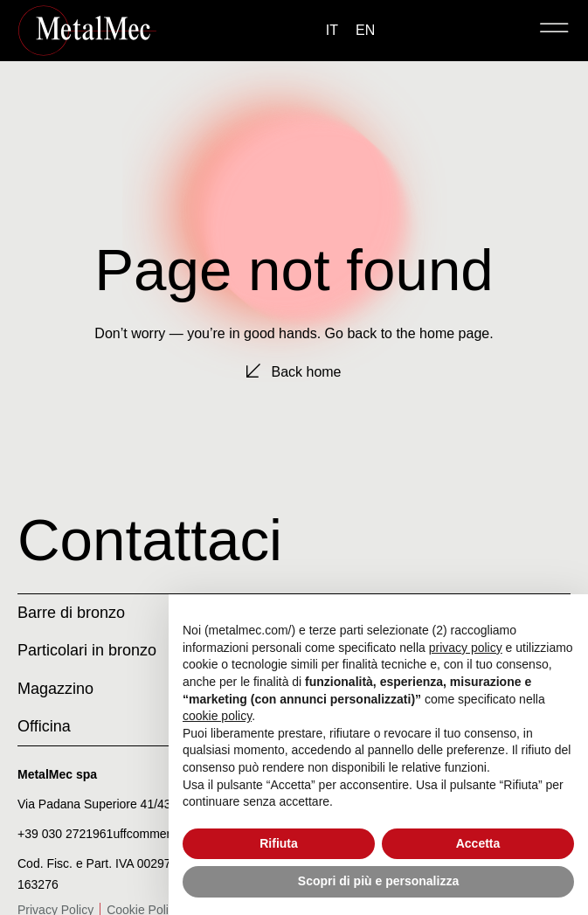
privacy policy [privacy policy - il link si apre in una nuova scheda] (466, 648)
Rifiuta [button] (279, 843)
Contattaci (150, 540)
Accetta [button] (478, 843)
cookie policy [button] (217, 716)
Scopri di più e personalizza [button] (378, 881)
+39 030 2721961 (65, 834)
